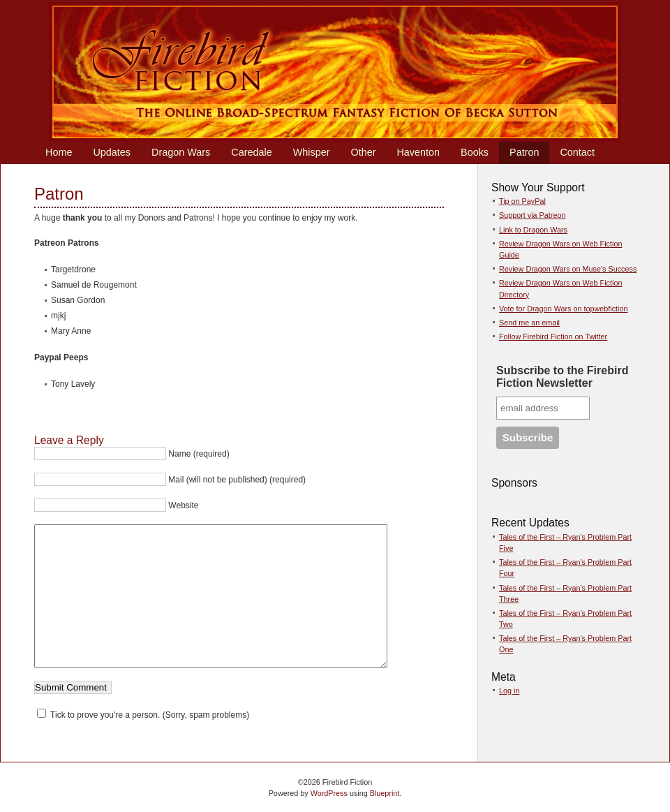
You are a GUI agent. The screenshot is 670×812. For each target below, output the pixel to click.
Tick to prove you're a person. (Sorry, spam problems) (143, 715)
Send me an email (529, 323)
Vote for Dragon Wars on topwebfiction (563, 309)
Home (59, 152)
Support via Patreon (532, 215)
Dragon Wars (181, 152)
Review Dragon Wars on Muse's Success (568, 269)
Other (363, 152)
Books (475, 152)
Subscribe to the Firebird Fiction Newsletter (562, 377)
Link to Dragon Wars (533, 230)
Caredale (251, 152)
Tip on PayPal (522, 201)
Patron (524, 152)
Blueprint (385, 793)
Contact (577, 152)
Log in (509, 691)
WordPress (329, 793)
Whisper (312, 152)
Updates (112, 152)
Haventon (418, 152)
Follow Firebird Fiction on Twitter (553, 337)
